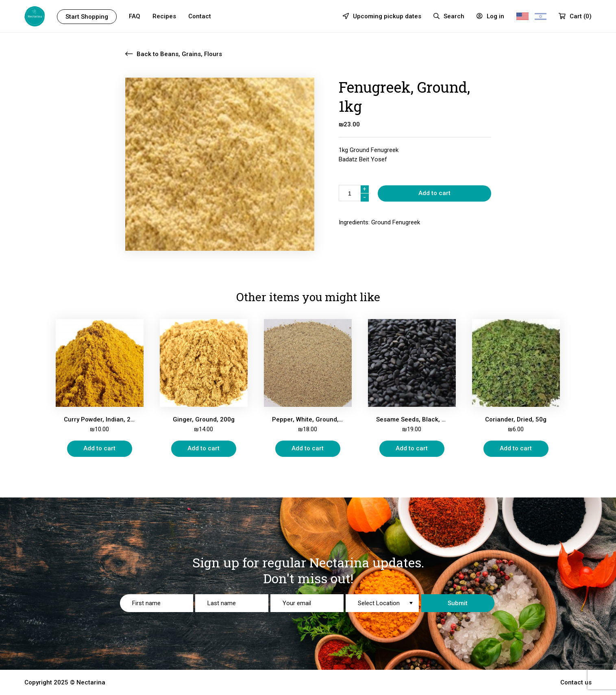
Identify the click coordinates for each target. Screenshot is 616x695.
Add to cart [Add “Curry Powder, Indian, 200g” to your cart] (99, 448)
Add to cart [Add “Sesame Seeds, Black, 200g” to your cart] (412, 448)
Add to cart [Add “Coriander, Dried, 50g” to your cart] (516, 448)
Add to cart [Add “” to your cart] (434, 193)
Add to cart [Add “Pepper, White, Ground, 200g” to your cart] (308, 448)
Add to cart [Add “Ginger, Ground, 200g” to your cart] (204, 448)
